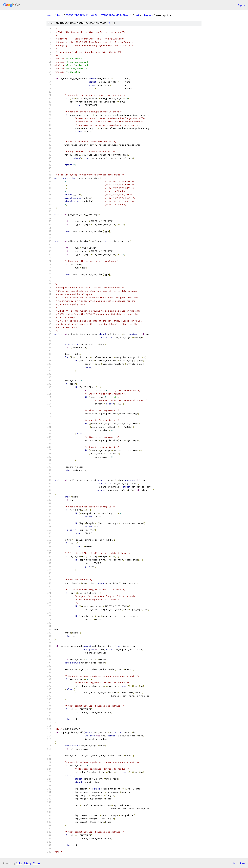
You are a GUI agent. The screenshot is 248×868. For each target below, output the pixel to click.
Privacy (28, 863)
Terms (37, 863)
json (242, 863)
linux (60, 15)
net (137, 15)
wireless (147, 15)
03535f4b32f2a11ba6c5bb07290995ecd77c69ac (97, 15)
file (111, 23)
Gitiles (19, 863)
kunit (50, 15)
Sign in (242, 5)
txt (235, 863)
